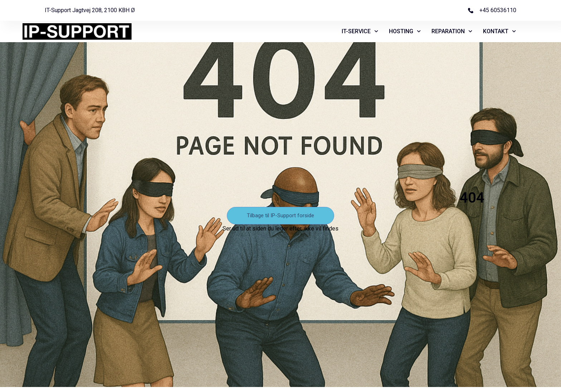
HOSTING (405, 31)
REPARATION (452, 31)
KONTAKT (499, 31)
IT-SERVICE (360, 31)
